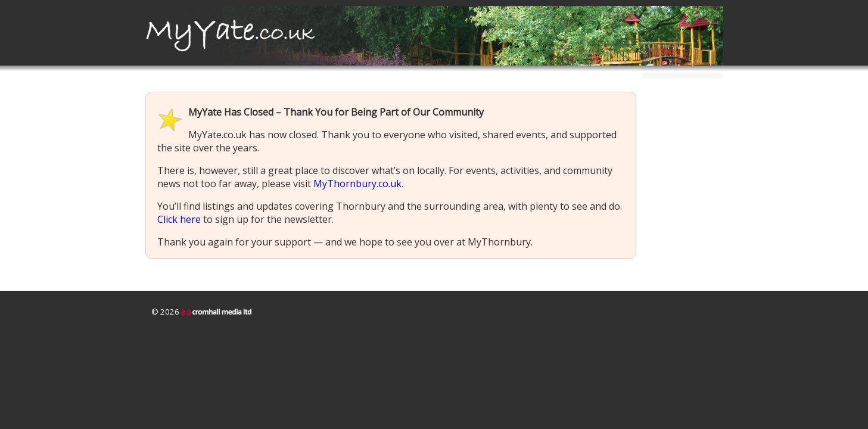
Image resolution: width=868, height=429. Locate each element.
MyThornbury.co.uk (357, 184)
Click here (179, 219)
